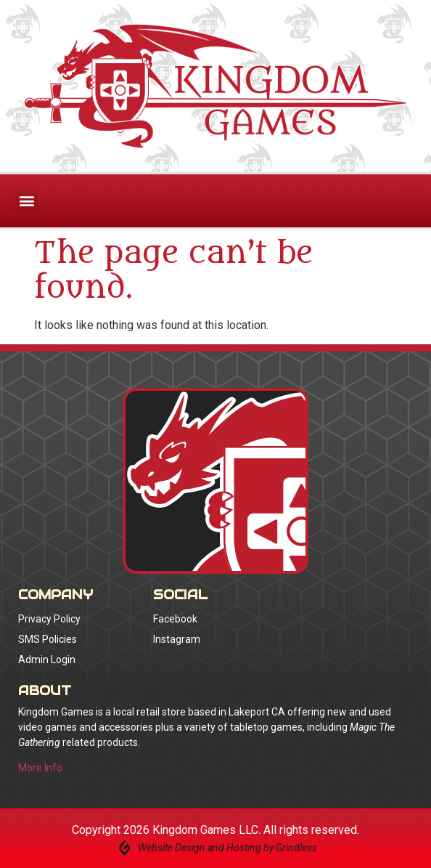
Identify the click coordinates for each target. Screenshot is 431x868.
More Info (40, 768)
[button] (26, 201)
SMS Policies (48, 639)
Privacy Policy (49, 619)
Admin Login (47, 660)
